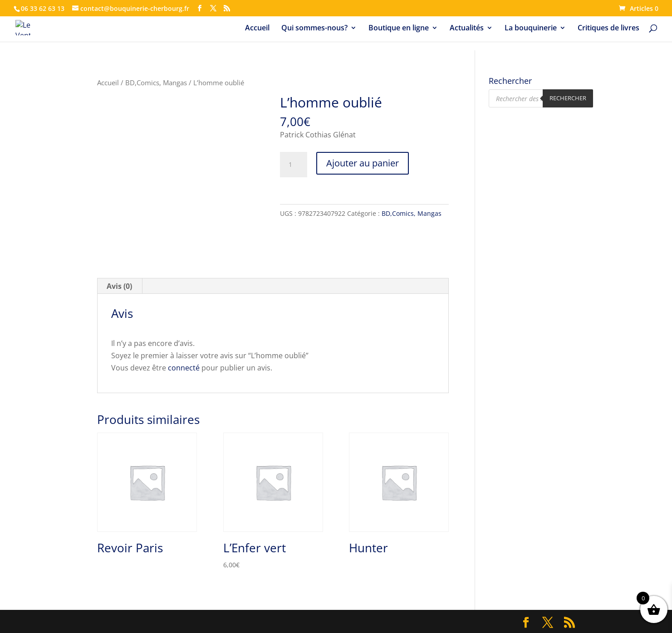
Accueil (257, 29)
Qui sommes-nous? (314, 29)
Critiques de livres (608, 29)
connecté (184, 368)
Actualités (467, 29)
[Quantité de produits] (294, 165)
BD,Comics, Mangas (156, 83)
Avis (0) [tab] (119, 286)
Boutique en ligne (399, 29)
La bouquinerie (531, 29)
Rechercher (568, 98)
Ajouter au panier (363, 163)
